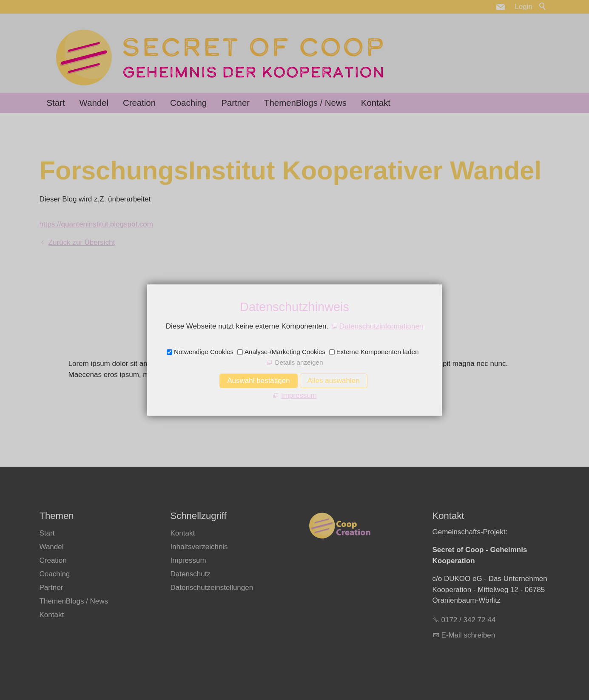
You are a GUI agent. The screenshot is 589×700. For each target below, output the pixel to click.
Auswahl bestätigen (258, 381)
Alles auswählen (334, 381)
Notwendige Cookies (204, 352)
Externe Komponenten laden (378, 352)
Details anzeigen (299, 362)
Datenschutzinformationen (381, 326)
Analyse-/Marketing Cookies (285, 352)
